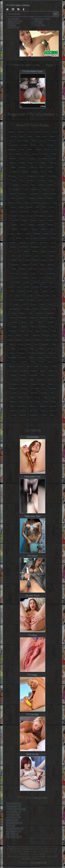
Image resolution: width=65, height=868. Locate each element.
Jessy (44, 251)
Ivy (11, 238)
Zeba (52, 415)
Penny (12, 353)
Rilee (40, 358)
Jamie (53, 238)
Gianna (15, 220)
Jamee (44, 238)
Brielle (25, 172)
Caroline (41, 181)
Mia (52, 327)
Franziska (40, 216)
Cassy (24, 185)
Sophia (15, 384)
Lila (23, 296)
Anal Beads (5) (14, 806)
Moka (19, 335)
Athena (12, 159)
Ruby (42, 362)
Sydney (23, 393)
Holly (51, 229)
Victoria (52, 411)
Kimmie (14, 274)
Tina (30, 402)
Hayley (34, 229)
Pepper (22, 353)
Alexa (29, 136)
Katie (35, 265)
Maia (13, 313)
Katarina (15, 265)
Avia (30, 163)
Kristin (34, 278)
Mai (54, 309)
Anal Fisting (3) (13, 812)
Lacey (27, 282)
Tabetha (34, 393)
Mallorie (39, 313)
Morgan (46, 335)
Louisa (33, 304)
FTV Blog (38, 23)
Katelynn (26, 265)
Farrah (14, 216)
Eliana (30, 207)
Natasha (48, 340)
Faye (22, 216)
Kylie (50, 278)
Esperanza (24, 212)
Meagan (50, 322)
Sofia (31, 380)
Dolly (55, 203)
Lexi (37, 291)
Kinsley (24, 274)
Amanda (52, 141)
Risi (55, 358)
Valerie (43, 406)
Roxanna (24, 362)
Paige (32, 349)
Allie (34, 141)
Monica (36, 335)
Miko (37, 331)
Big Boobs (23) (14, 831)
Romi (14, 362)
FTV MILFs (39, 21)
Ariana (18, 154)
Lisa (47, 300)
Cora (52, 189)
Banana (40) (12, 820)
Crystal (44, 194)
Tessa (53, 397)
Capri (14, 181)
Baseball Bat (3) (14, 823)
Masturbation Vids (42, 19)
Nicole (20, 344)
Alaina (46, 132)
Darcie (11, 203)
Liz (53, 300)
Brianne (15, 172)
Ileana (19, 234)
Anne (30, 150)
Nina (36, 344)
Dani (13, 198)
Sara (28, 366)
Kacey (52, 256)
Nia (56, 340)
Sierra (23, 380)
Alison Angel (23, 141)
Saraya (45, 366)
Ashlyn (45, 154)
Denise (36, 203)
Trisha (53, 402)
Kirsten (34, 274)
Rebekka (12, 358)
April (55, 150)
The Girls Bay (13, 19)
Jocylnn (53, 251)
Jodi (12, 256)
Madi (36, 309)
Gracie (33, 220)
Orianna (22, 349)
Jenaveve (35, 247)
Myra (10, 340)
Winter (43, 415)
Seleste (33, 371)
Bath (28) (11, 826)
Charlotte (15, 189)
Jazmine (23, 247)
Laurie (55, 287)
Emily (52, 207)
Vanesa (53, 406)
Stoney (24, 388)
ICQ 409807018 (39, 863)
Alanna (13, 136)
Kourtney (51, 274)
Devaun (46, 203)
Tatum (29, 397)
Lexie (45, 291)
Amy (41, 145)
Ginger (24, 220)
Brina (43, 172)
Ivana (54, 234)
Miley (45, 331)
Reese (22, 358)
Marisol (43, 318)
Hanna (31, 225)
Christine (35, 189)
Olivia (13, 349)
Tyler (11, 406)
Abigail (11, 132)
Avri (37, 163)
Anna (22, 150)
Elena (21, 207)
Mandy (12, 318)
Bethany (23, 167)
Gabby (51, 216)
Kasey (43, 260)
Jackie (18, 238)
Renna (32, 358)
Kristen (26, 278)
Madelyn (27, 309)
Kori (42, 274)
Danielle (31, 198)
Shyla (15, 380)
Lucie (42, 304)
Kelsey (23, 269)
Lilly (54, 296)
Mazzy (40, 322)
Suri (44, 388)
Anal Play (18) (13, 815)
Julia (36, 256)
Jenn (45, 247)
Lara (18, 287)
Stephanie (13, 388)
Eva (53, 212)
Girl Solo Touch (14, 23)
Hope (11, 234)
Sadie (21, 366)
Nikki (29, 344)
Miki (30, 331)
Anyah (47, 150)
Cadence (31, 176)
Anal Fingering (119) (16, 809)
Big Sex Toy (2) (14, 837)
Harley (50, 225)
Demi (27, 203)
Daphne (50, 198)
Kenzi (51, 269)
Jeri (19, 251)
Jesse (26, 251)
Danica (21, 198)
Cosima (22, 194)
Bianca (33, 167)
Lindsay (20, 300)
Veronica (33, 411)
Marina (33, 318)
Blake (42, 167)
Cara (21, 181)
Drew (13, 207)
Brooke (12, 176)
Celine (41, 185)
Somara (40, 380)
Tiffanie (12, 402)
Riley (48, 358)
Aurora (53, 159)
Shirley (51, 375)
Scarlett (23, 371)
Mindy (54, 331)
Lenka (21, 291)
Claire (44, 189)
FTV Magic (12, 25)
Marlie (23, 322)
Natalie (38, 340)
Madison (45, 309)
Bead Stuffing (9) (15, 828)
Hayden (24, 229)
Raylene (52, 353)
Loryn (24, 304)
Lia (10, 296)
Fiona (30, 216)
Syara (14, 393)
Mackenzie (14, 309)
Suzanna (53, 388)
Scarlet (14, 371)
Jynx (43, 256)
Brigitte (34, 172)
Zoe (28, 420)
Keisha (51, 265)
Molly (27, 335)
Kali (21, 260)
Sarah (36, 366)
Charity (50, 185)
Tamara (44, 393)
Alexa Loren (41, 136)
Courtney (33, 194)
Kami (28, 260)
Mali (31, 313)
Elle (37, 207)
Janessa (23, 243)
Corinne (12, 194)
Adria (30, 132)
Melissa (34, 327)
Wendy (23, 415)
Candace (52, 176)
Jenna (53, 247)
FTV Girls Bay (40, 25)
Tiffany (22, 402)
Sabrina (11, 366)
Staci (43, 384)
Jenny (11, 251)
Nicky (11, 344)
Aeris (38, 132)
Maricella (23, 318)
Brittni (51, 172)
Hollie (43, 229)
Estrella (45, 212)
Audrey (32, 159)
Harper (14, 229)
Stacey (34, 384)
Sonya (50, 380)
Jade (35, 238)
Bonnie (51, 167)
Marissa (53, 318)
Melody (44, 327)
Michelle (12, 331)
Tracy (38, 402)
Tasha (20, 397)
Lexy (53, 291)
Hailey (51, 220)
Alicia (11, 141)
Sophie (25, 384)
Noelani (45, 344)
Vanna (23, 411)
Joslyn (28, 256)
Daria (19, 203)
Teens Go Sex (14, 27)
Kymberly (16, 282)
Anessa (50, 145)
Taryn (12, 397)
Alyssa (42, 141)
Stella (51, 384)
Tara (52, 393)
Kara (35, 260)
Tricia (45, 402)
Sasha (54, 366)
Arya (27, 154)
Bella (14, 167)
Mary (32, 322)
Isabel (28, 234)
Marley (14, 322)
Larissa (27, 287)
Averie (22, 163)
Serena (51, 371)
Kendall (32, 269)
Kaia (14, 260)
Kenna (42, 269)
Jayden (13, 247)
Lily (12, 300)
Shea (43, 375)
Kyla (42, 278)
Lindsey (31, 300)
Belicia (53, 163)
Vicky (43, 411)
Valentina (32, 406)
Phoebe (32, 353)
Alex (21, 136)
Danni (41, 198)
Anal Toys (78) (13, 817)
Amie (33, 145)
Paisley (41, 349)
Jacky (27, 238)
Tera (45, 397)
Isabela (37, 234)
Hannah (41, 225)
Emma (13, 212)
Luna (50, 304)
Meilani (24, 327)
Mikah (22, 331)
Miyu (10, 335)
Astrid (54, 154)
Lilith (47, 296)
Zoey (36, 420)
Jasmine (43, 243)
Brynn (21, 176)
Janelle (13, 243)
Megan (14, 327)
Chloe (25, 189)
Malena (22, 313)
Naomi (28, 340)
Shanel (23, 375)
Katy (43, 265)
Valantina (21, 406)
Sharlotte (33, 375)
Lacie (35, 282)
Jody (20, 256)
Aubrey (22, 159)
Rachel (42, 353)
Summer (35, 388)
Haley (14, 225)
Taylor (38, 397)
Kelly (14, 269)
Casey (51, 181)
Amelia (24, 145)
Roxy (34, 362)
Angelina (12, 150)
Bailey (44, 163)
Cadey (42, 176)
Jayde (53, 243)
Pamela (51, 349)
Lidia (17, 296)
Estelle (35, 212)
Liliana (39, 296)
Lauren (45, 287)
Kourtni (16, 278)
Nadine (19, 340)
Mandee (50, 313)
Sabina (50, 362)
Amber (15, 145)
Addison (21, 132)
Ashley (35, 154)
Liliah (31, 296)
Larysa (36, 287)
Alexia (52, 136)
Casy (33, 185)
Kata (51, 260)
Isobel (46, 234)
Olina (54, 344)
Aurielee (43, 159)
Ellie (44, 207)
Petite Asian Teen (15, 21)
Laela (43, 282)
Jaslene (33, 243)
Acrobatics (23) (14, 804)
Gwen (42, 220)
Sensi (42, 371)
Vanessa (13, 411)
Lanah (10, 287)
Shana (13, 375)
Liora (40, 300)
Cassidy (15, 185)
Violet (13, 415)
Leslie (29, 291)
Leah (12, 291)
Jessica (35, 251)
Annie (38, 150)
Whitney (33, 415)
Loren (16, 304)
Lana (51, 282)
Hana (23, 225)
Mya (55, 335)
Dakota (53, 194)
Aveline (12, 163)
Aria (10, 154)
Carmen (30, 181)
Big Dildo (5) (12, 834)
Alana (55, 132)
